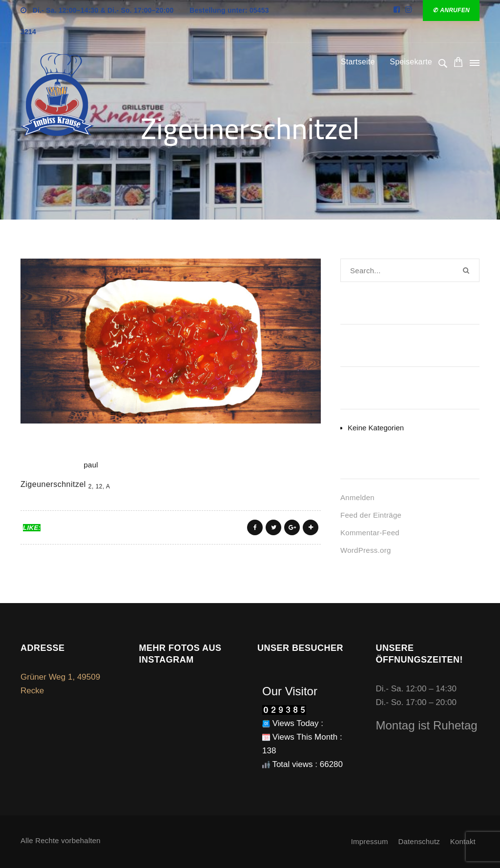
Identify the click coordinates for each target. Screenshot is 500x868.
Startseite (358, 62)
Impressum (370, 841)
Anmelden (357, 497)
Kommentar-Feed (370, 533)
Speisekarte (411, 62)
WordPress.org (366, 550)
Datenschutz (419, 841)
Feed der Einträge (371, 515)
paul (91, 465)
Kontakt (463, 841)
